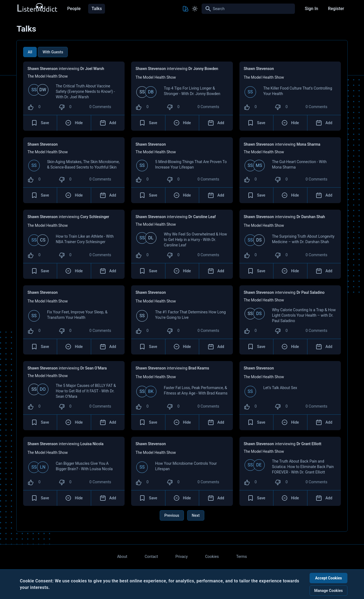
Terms (241, 557)
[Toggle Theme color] (186, 9)
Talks (97, 9)
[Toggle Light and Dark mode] (195, 9)
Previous (172, 515)
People (74, 9)
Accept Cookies (328, 578)
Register (336, 9)
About (122, 557)
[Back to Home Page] (37, 8)
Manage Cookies (328, 591)
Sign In (311, 9)
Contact (151, 557)
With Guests (53, 52)
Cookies (212, 557)
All (30, 52)
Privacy (182, 557)
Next (196, 515)
